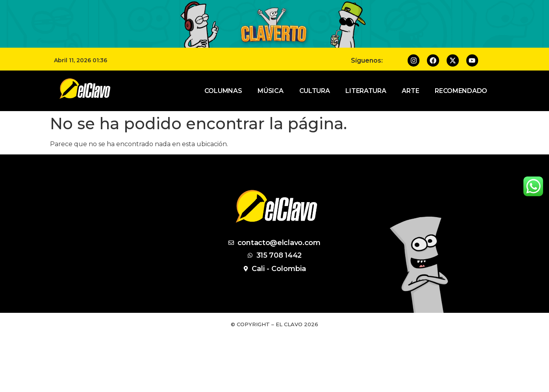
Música (270, 91)
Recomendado (461, 91)
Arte (410, 91)
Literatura (366, 91)
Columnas (223, 91)
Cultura (315, 91)
